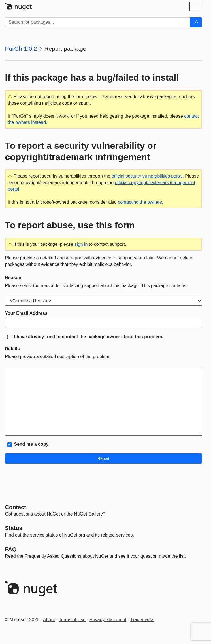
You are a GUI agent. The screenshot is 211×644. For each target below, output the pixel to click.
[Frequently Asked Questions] (11, 549)
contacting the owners (140, 202)
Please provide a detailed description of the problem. (58, 357)
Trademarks (142, 620)
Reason (13, 278)
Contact (16, 507)
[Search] (196, 22)
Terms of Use (72, 620)
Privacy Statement (108, 620)
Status (14, 528)
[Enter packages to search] (98, 22)
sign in (81, 244)
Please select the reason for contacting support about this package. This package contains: (96, 286)
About (49, 620)
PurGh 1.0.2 (21, 49)
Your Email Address (26, 313)
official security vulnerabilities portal (147, 176)
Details (12, 349)
